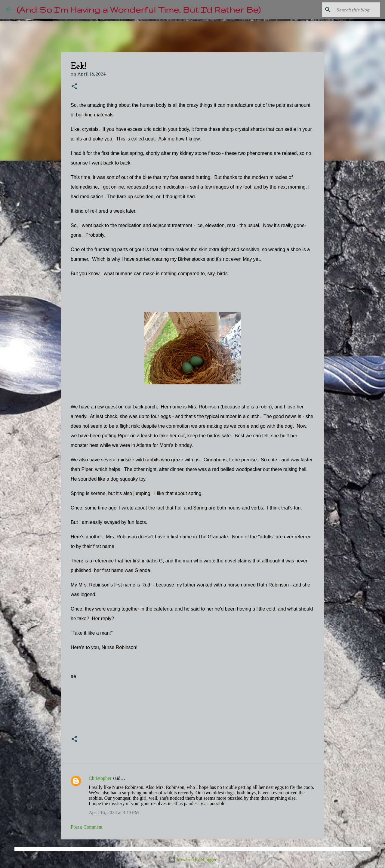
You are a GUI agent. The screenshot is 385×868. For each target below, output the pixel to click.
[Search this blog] (349, 10)
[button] (74, 87)
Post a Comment (87, 827)
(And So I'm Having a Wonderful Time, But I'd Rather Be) (139, 9)
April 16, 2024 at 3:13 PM (114, 813)
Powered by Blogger (192, 859)
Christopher (100, 778)
